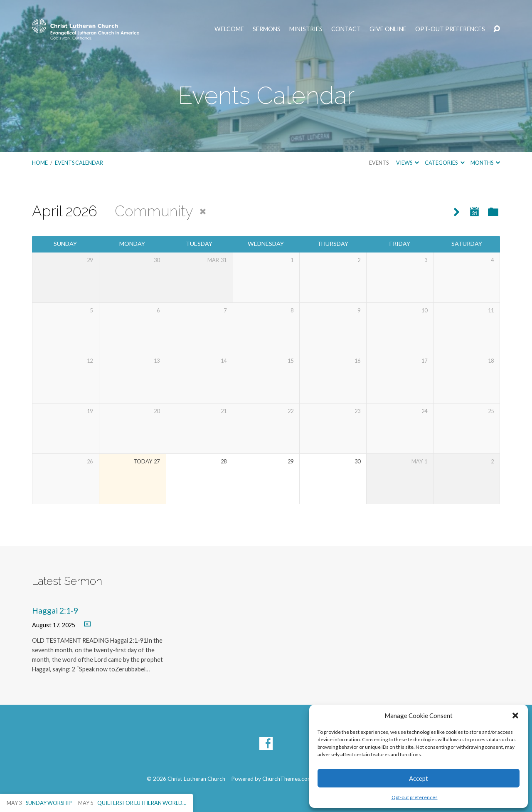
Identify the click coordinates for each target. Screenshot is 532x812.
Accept (419, 778)
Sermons (267, 29)
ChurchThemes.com (287, 779)
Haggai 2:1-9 (55, 610)
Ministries (306, 29)
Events (379, 163)
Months (485, 163)
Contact (346, 29)
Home (40, 163)
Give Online (388, 29)
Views (408, 163)
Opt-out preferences (415, 797)
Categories (445, 163)
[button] (515, 715)
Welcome (229, 29)
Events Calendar (79, 163)
